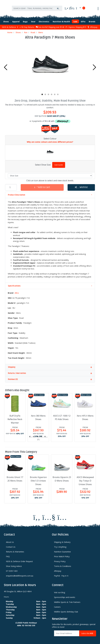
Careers (57, 605)
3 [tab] (48, 93)
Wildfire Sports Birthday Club (66, 610)
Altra (17, 291)
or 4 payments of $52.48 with (50, 119)
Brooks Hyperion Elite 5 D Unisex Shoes (38, 479)
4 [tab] (52, 93)
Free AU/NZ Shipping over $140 (50, 25)
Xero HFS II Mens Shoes (85, 416)
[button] (81, 186)
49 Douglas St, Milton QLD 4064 (18, 590)
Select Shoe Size (43, 163)
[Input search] (33, 7)
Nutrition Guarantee (62, 550)
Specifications (14, 284)
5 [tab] (55, 93)
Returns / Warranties (17, 372)
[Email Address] (67, 632)
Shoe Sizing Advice (14, 564)
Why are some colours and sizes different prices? (50, 140)
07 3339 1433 (12, 569)
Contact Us (11, 545)
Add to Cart (42, 186)
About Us (10, 540)
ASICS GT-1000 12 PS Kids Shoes (62, 416)
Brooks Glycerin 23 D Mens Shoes (62, 477)
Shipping (12, 366)
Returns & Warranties (15, 550)
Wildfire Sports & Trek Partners (67, 600)
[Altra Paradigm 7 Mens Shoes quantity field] (11, 186)
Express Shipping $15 (76, 25)
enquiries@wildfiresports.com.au (20, 574)
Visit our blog (60, 591)
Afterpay (58, 569)
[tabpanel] (50, 65)
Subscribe (88, 632)
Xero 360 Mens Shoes (38, 416)
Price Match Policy (62, 555)
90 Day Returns (26, 25)
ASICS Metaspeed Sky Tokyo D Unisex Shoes (85, 479)
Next (94, 66)
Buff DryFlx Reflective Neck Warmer (15, 418)
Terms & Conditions (63, 564)
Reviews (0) (13, 378)
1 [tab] (42, 93)
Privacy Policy (60, 560)
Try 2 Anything (60, 545)
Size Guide (59, 163)
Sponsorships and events (65, 596)
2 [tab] (45, 93)
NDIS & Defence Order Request (19, 560)
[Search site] (58, 7)
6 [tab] (58, 93)
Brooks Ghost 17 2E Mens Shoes (15, 477)
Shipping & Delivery (62, 540)
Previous (6, 66)
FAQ (8, 555)
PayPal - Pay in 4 (61, 574)
